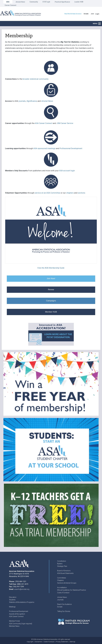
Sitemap (72, 642)
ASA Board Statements (65, 573)
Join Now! (51, 278)
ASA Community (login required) (21, 624)
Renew (51, 290)
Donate (60, 607)
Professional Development (71, 148)
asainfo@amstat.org (22, 589)
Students (12, 600)
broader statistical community (36, 79)
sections (81, 193)
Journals (60, 600)
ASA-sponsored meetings (44, 148)
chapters (70, 193)
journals (22, 101)
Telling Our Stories (64, 611)
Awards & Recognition (17, 614)
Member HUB (51, 312)
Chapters (60, 580)
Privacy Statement (62, 642)
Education (13, 597)
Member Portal (14, 621)
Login (97, 14)
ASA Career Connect (44, 123)
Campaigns (51, 301)
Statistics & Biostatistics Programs (22, 602)
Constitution (62, 561)
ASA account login (67, 171)
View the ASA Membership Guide (51, 268)
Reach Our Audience (64, 604)
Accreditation (62, 588)
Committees (62, 578)
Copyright (30, 642)
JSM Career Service (65, 123)
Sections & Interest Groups (67, 583)
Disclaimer (38, 642)
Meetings (12, 607)
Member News (14, 626)
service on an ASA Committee (47, 193)
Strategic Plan (62, 566)
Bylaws (60, 564)
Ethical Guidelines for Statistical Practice (72, 590)
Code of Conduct (63, 593)
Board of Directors (64, 571)
